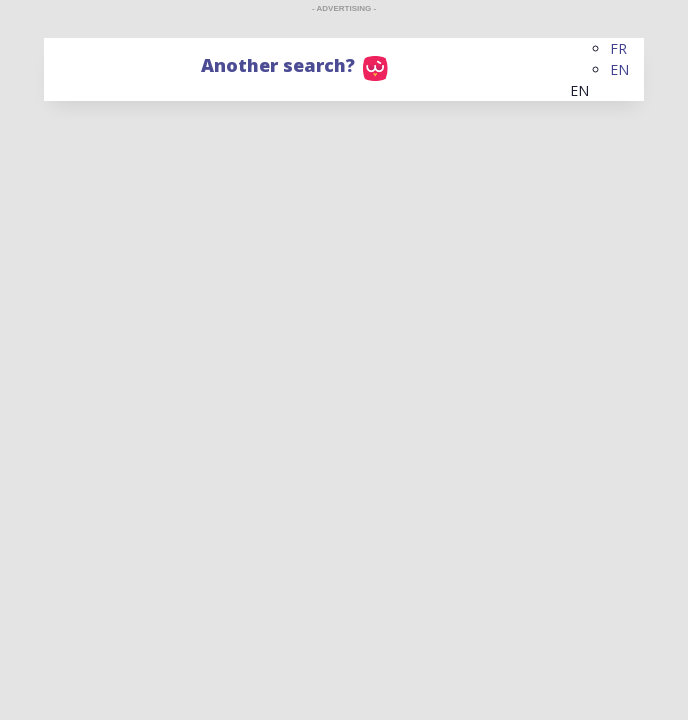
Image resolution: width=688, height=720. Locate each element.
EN (619, 69)
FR (618, 48)
